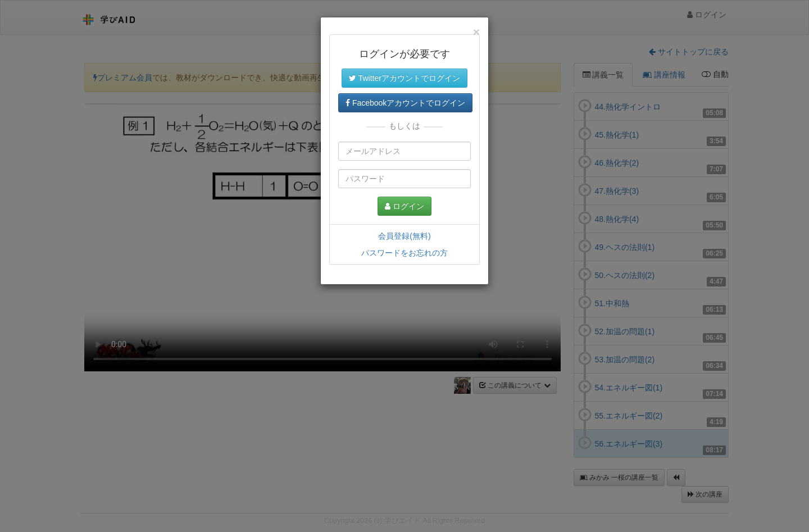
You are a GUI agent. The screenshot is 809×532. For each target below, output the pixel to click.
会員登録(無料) (404, 236)
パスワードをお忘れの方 (404, 253)
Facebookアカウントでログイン (405, 103)
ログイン (404, 206)
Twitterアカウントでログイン (404, 78)
